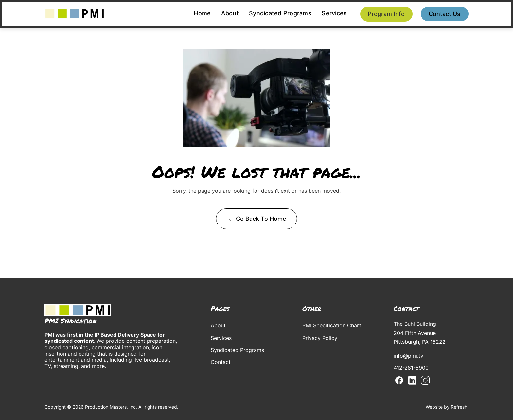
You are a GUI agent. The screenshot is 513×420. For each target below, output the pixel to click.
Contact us (444, 14)
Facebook (399, 380)
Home (202, 13)
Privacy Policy (320, 338)
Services (334, 13)
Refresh (459, 407)
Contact (221, 362)
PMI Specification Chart (332, 325)
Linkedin (412, 380)
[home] (75, 14)
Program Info (386, 14)
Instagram (425, 380)
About (230, 13)
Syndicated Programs (280, 13)
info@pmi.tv (408, 356)
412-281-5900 (411, 368)
